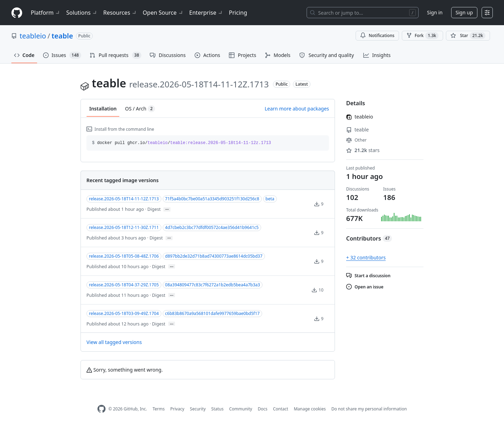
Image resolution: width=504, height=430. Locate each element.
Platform (46, 13)
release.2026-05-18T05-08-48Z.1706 (124, 256)
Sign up (464, 12)
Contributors (369, 238)
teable (62, 36)
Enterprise (206, 13)
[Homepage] (17, 13)
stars (363, 150)
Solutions (82, 13)
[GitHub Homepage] (101, 409)
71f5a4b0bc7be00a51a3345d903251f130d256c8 (212, 199)
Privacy (177, 409)
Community (241, 409)
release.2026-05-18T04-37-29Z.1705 (124, 285)
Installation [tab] (103, 109)
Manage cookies (310, 409)
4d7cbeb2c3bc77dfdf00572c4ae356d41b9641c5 (212, 227)
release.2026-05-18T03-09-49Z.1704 (124, 313)
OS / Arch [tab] (140, 109)
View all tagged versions (114, 342)
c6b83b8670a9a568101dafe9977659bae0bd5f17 (212, 313)
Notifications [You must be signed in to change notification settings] (377, 35)
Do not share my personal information (369, 409)
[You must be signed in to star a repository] (468, 36)
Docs (262, 409)
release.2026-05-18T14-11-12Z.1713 (124, 199)
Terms (159, 409)
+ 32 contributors (366, 257)
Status (218, 409)
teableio (33, 36)
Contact (281, 409)
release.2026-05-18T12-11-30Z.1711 (124, 227)
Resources (120, 13)
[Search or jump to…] (363, 13)
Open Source (163, 13)
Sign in (435, 12)
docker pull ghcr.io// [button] (181, 143)
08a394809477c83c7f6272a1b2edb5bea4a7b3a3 (213, 285)
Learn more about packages (297, 109)
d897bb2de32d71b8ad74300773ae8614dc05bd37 (214, 256)
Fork (422, 36)
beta (270, 199)
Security (198, 409)
